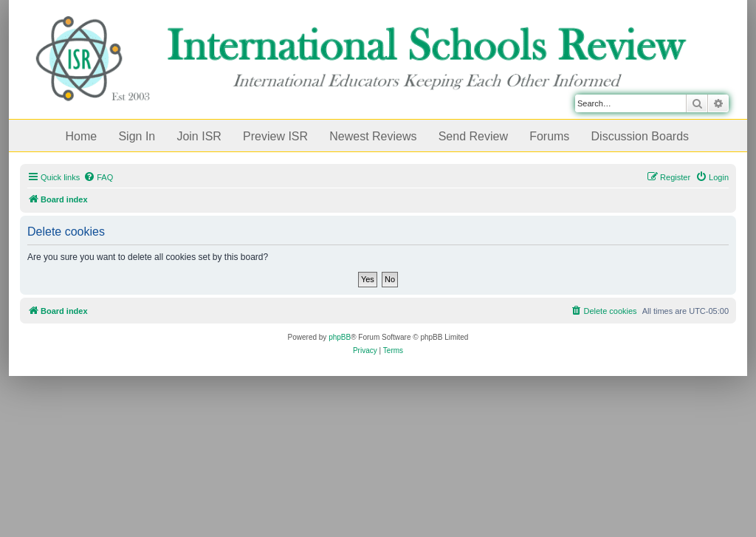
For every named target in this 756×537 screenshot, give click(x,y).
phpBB (340, 337)
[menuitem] (98, 177)
